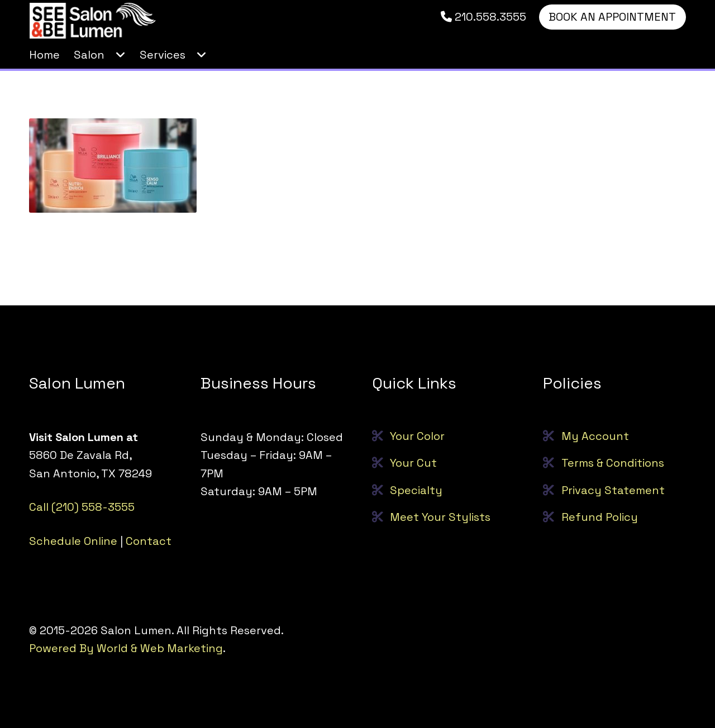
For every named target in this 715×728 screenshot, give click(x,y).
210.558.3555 (483, 17)
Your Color (417, 436)
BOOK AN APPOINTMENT (612, 17)
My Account (595, 436)
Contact (149, 541)
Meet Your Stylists (440, 517)
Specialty (416, 490)
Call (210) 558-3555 (82, 507)
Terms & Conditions (613, 463)
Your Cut (413, 463)
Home (44, 55)
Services (163, 55)
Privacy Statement (613, 490)
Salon (89, 55)
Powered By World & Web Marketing (126, 648)
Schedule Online (73, 541)
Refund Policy (600, 517)
